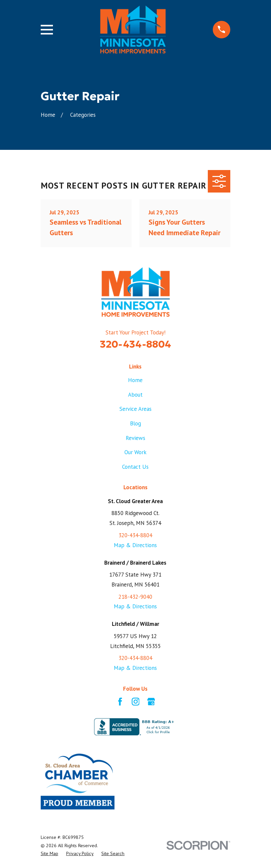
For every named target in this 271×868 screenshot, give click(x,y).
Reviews (135, 438)
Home (135, 380)
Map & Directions (135, 545)
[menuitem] (49, 854)
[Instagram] (136, 702)
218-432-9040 (135, 597)
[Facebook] (120, 702)
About (135, 395)
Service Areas (135, 409)
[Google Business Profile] (151, 702)
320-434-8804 (135, 344)
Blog (135, 423)
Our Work (135, 452)
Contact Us (135, 467)
